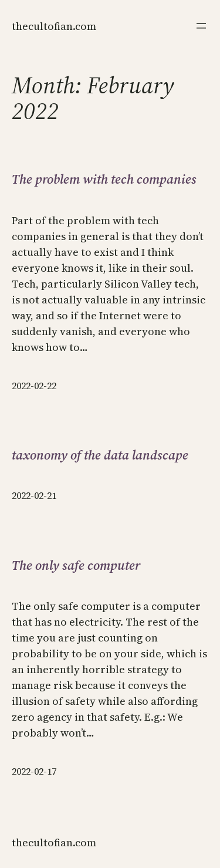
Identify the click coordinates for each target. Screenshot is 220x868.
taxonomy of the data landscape (100, 455)
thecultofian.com (54, 26)
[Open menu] (201, 26)
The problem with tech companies (104, 179)
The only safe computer (76, 565)
